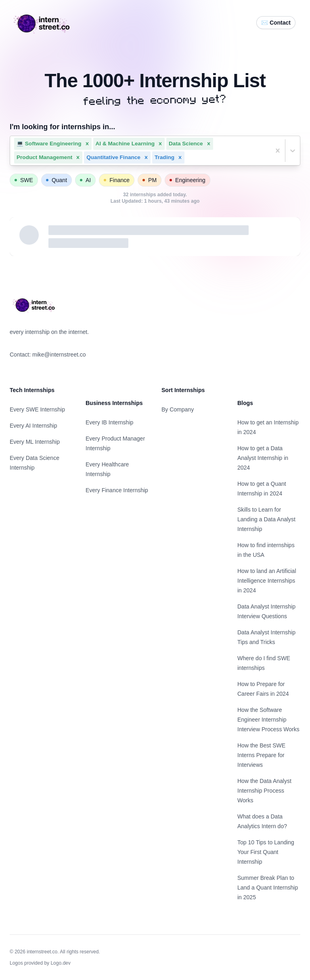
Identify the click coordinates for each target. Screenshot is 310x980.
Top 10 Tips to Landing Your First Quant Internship (266, 852)
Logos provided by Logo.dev (40, 963)
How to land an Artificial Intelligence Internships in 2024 (267, 581)
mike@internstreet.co (59, 355)
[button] (87, 144)
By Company (178, 409)
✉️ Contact (276, 23)
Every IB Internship (109, 422)
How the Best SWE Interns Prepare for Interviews (261, 755)
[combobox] (187, 157)
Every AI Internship (34, 426)
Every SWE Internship (37, 409)
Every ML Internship (35, 442)
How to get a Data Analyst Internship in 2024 (263, 458)
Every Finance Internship (117, 490)
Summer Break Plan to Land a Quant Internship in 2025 (268, 888)
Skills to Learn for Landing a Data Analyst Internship (266, 519)
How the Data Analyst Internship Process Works (264, 791)
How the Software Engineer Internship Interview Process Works (268, 720)
